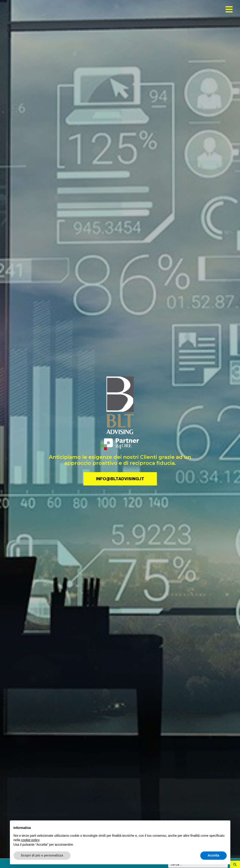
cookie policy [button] (30, 840)
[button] (229, 9)
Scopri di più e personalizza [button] (42, 855)
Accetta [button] (213, 855)
